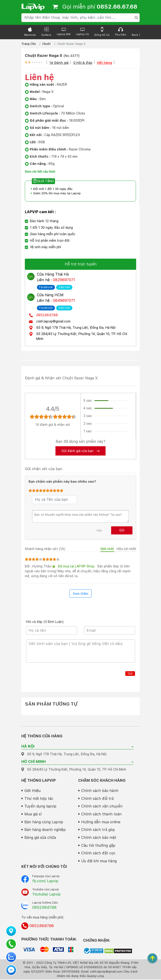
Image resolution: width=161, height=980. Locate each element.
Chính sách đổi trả (97, 799)
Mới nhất (107, 549)
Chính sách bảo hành (100, 791)
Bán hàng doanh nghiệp (45, 830)
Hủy (99, 530)
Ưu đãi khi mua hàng (99, 862)
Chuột (46, 44)
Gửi (122, 530)
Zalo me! (64, 287)
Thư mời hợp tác (39, 799)
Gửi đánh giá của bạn (80, 451)
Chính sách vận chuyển (102, 806)
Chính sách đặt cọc (98, 854)
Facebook (46, 287)
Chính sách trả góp (98, 830)
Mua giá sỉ (33, 814)
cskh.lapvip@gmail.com (53, 321)
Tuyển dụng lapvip (40, 806)
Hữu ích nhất (126, 549)
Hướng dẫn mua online (101, 822)
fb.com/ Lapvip (45, 882)
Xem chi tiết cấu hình (40, 172)
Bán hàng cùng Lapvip (44, 822)
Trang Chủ (29, 44)
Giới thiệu (32, 791)
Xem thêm (80, 594)
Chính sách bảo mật (99, 838)
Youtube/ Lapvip (46, 895)
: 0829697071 (63, 280)
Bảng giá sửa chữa (40, 838)
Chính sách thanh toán (101, 814)
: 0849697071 (63, 301)
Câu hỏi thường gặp (98, 846)
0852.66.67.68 (47, 315)
